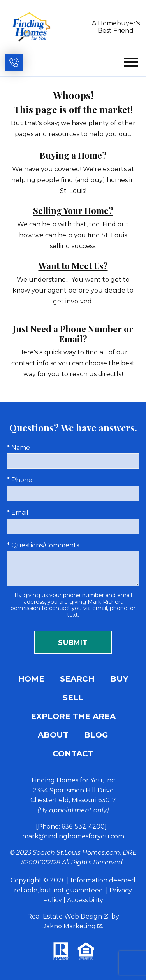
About (53, 735)
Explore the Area (73, 716)
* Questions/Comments (43, 545)
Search (77, 679)
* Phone (20, 480)
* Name (18, 448)
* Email (18, 513)
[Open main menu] (131, 62)
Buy (119, 679)
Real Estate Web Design (68, 916)
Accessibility (85, 900)
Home (31, 679)
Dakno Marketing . (72, 926)
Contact (73, 754)
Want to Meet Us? (73, 266)
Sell (73, 698)
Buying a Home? (73, 155)
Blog (96, 735)
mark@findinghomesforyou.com (73, 836)
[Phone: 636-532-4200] (71, 827)
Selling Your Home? (73, 210)
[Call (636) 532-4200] (14, 62)
